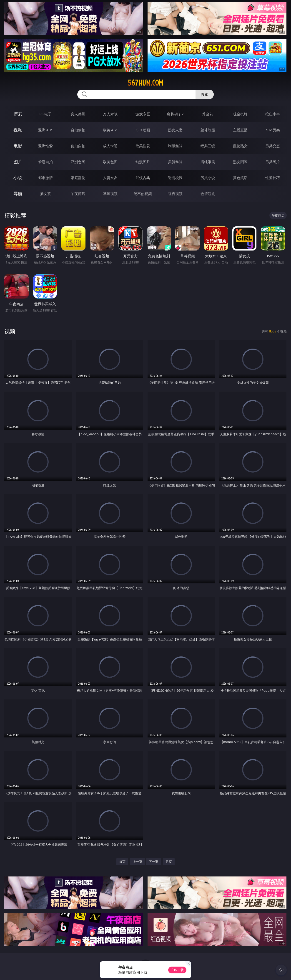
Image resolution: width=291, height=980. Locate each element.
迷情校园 (175, 178)
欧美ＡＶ (110, 130)
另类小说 (208, 178)
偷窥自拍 (45, 162)
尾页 (169, 862)
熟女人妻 (175, 130)
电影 (18, 146)
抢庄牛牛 (273, 114)
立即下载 (177, 970)
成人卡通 (110, 146)
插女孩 (45, 194)
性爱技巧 (273, 178)
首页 (122, 862)
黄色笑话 (240, 178)
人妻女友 (110, 178)
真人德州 (78, 114)
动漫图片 (143, 162)
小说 (18, 178)
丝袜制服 (208, 130)
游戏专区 (143, 114)
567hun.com (145, 83)
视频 (18, 130)
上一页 (138, 862)
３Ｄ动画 (143, 130)
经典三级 (208, 146)
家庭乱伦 (78, 178)
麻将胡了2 (175, 114)
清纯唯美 (208, 162)
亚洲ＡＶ (45, 130)
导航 (18, 194)
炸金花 (208, 114)
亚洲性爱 (45, 146)
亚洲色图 (78, 162)
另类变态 (273, 146)
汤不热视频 (143, 194)
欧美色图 (110, 162)
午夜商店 (78, 194)
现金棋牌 (240, 114)
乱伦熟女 (240, 146)
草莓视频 (110, 194)
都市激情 (45, 178)
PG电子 (45, 114)
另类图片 (273, 162)
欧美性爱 (143, 146)
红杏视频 (175, 194)
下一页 (153, 862)
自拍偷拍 (78, 130)
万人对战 (110, 114)
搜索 (205, 94)
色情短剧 (208, 194)
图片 (18, 162)
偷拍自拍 (78, 146)
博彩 (18, 114)
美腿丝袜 (175, 162)
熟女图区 (240, 162)
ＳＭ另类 (273, 130)
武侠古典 (143, 178)
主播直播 (240, 130)
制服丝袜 (175, 146)
